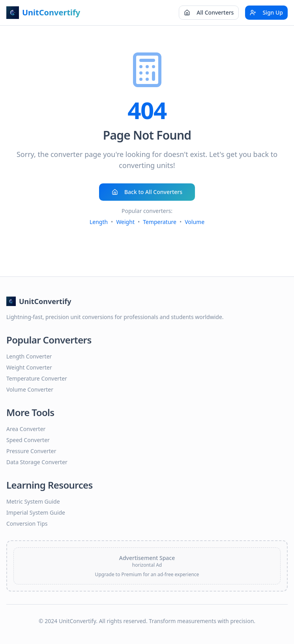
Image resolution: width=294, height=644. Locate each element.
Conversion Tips (27, 524)
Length (99, 222)
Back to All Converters (147, 192)
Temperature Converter (37, 378)
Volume (195, 222)
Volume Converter (30, 389)
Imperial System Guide (36, 512)
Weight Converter (29, 367)
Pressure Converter (31, 451)
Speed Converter (28, 440)
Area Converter (26, 429)
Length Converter (29, 356)
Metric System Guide (33, 501)
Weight (125, 222)
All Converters (209, 12)
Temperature (160, 222)
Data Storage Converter (37, 462)
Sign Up (266, 12)
